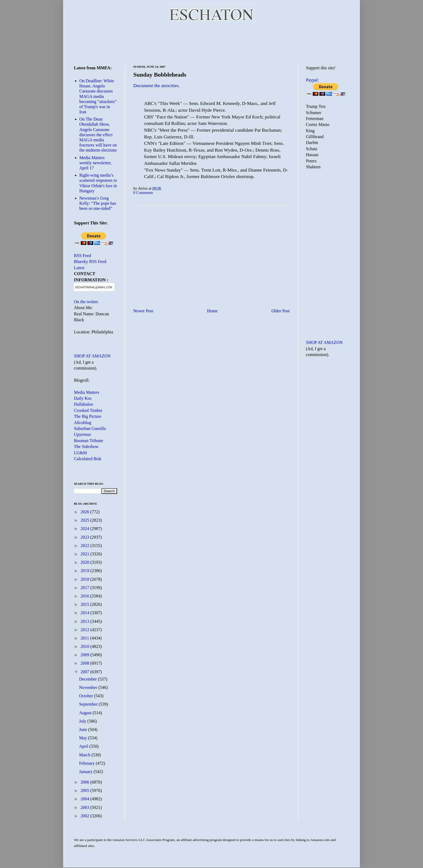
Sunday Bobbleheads (160, 75)
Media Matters (87, 392)
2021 (86, 554)
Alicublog (83, 423)
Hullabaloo (83, 404)
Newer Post (143, 311)
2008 (86, 663)
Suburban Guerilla (90, 428)
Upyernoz (82, 434)
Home (212, 311)
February (87, 763)
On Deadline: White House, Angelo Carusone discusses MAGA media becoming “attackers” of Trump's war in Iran (98, 96)
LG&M (80, 453)
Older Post (281, 311)
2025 (86, 520)
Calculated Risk (88, 459)
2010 (86, 646)
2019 (86, 571)
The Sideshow (86, 447)
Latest (79, 268)
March (85, 755)
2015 (86, 604)
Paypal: (312, 80)
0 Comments (143, 193)
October (87, 696)
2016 (86, 596)
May (83, 738)
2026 (86, 512)
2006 (86, 782)
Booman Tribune (88, 441)
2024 (86, 529)
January (86, 772)
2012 (86, 630)
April (84, 746)
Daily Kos (83, 398)
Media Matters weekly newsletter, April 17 (95, 163)
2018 (86, 579)
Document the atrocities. (156, 86)
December (88, 679)
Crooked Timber (88, 410)
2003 (86, 807)
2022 (86, 546)
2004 (86, 799)
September (89, 704)
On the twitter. (86, 302)
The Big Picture (88, 416)
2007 (86, 672)
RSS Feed (83, 256)
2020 (86, 562)
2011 (85, 638)
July (83, 721)
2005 (86, 790)
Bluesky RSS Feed (90, 262)
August (86, 713)
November (89, 687)
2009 (86, 655)
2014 (86, 613)
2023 (86, 537)
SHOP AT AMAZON (92, 356)
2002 (86, 816)
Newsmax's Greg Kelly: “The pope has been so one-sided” (98, 203)
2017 (86, 588)
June (83, 729)
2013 (86, 621)
